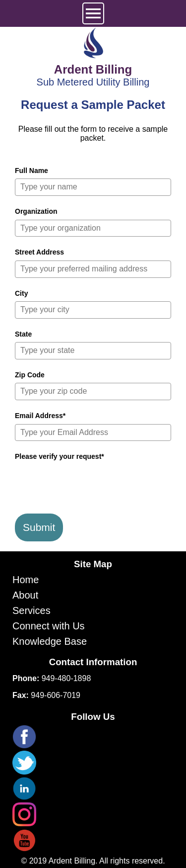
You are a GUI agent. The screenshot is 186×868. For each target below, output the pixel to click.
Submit (39, 527)
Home (26, 580)
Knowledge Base (50, 641)
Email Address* (40, 416)
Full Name (31, 171)
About (25, 595)
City (21, 293)
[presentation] (90, 484)
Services (31, 610)
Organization (36, 211)
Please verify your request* (60, 456)
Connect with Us (49, 626)
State (23, 334)
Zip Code (30, 375)
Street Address (39, 252)
